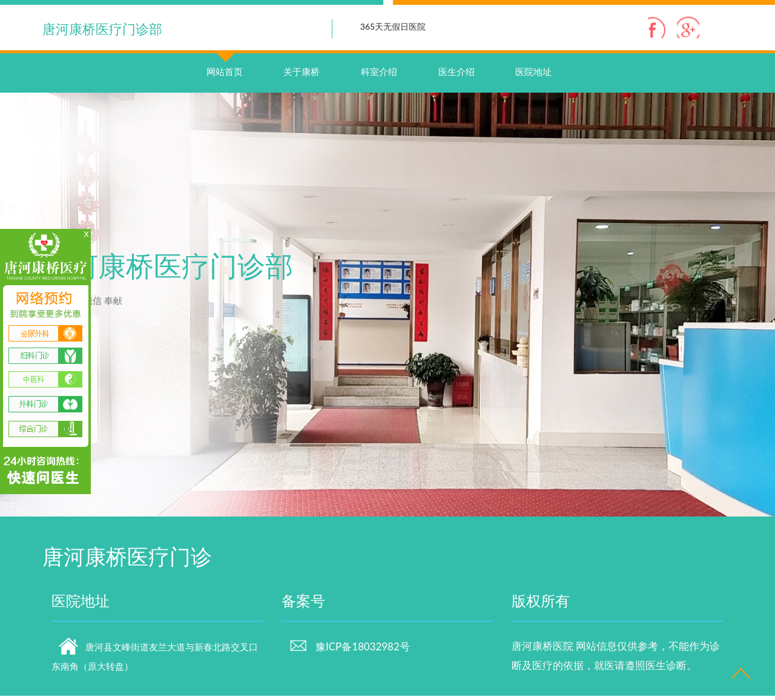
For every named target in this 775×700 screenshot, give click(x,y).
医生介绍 (457, 76)
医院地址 (533, 76)
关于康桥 (302, 76)
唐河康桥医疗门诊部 (102, 29)
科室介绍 (379, 76)
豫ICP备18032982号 (349, 651)
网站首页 (225, 64)
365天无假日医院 (393, 26)
